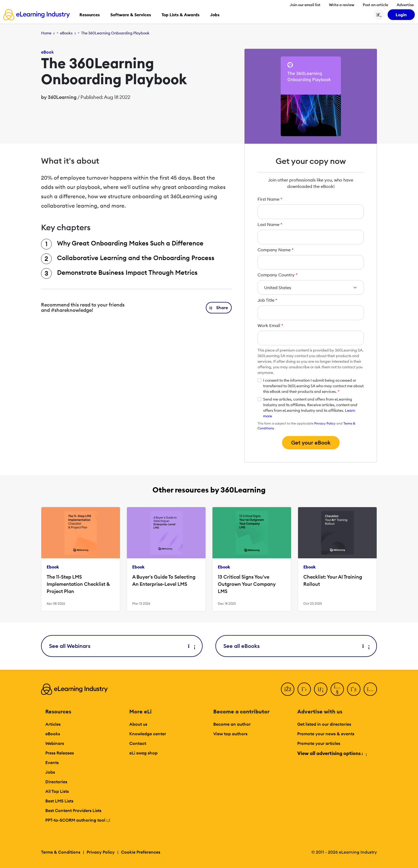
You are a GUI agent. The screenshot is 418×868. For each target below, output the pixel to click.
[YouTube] (337, 689)
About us (138, 724)
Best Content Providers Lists (73, 810)
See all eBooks (296, 646)
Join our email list (305, 5)
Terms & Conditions (61, 852)
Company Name (276, 250)
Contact (138, 743)
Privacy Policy (325, 423)
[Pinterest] (354, 689)
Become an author (232, 724)
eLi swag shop (143, 753)
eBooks (66, 33)
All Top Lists (57, 791)
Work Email (270, 325)
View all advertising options (332, 753)
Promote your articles (319, 743)
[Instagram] (370, 689)
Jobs (50, 772)
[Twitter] (304, 689)
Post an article (375, 5)
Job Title (267, 300)
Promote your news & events (326, 734)
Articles (53, 724)
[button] (219, 308)
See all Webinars (122, 646)
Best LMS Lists (59, 801)
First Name (270, 199)
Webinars (55, 743)
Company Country (278, 275)
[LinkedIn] (321, 689)
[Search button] (379, 15)
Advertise (405, 5)
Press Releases (60, 753)
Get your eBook (311, 443)
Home (46, 33)
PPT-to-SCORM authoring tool (78, 820)
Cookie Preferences (141, 852)
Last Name (270, 224)
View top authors (230, 734)
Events (52, 762)
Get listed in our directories (324, 724)
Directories (56, 782)
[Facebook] (288, 689)
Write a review (342, 5)
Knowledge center (148, 734)
